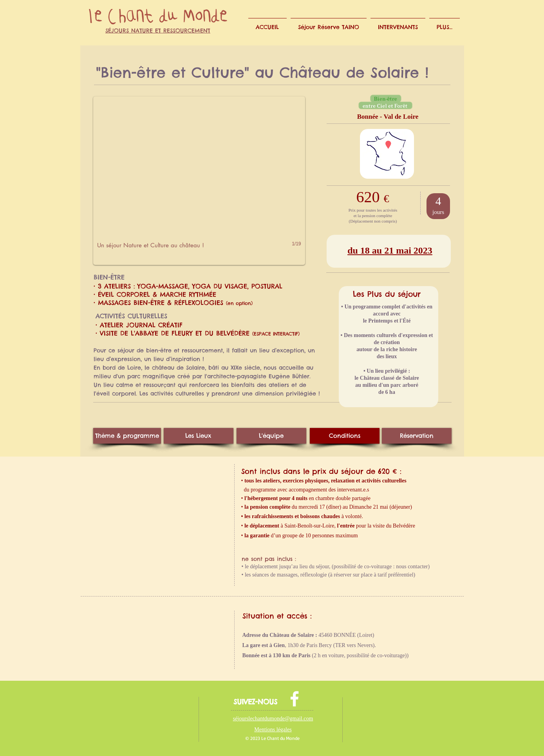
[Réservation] (417, 436)
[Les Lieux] (199, 436)
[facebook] (295, 699)
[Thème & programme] (127, 436)
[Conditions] (345, 436)
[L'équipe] (271, 436)
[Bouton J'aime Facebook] (141, 705)
